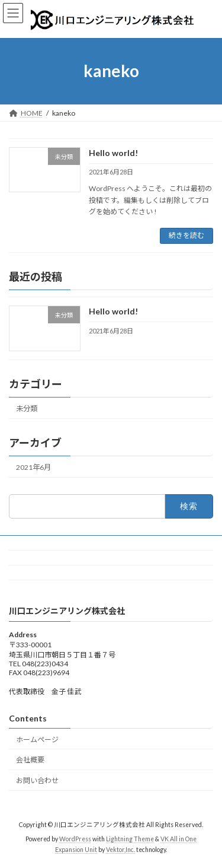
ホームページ (37, 739)
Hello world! (113, 153)
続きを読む (186, 235)
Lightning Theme (130, 839)
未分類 (27, 408)
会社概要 (30, 760)
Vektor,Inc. (120, 850)
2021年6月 (33, 467)
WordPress (75, 839)
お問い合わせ (37, 780)
